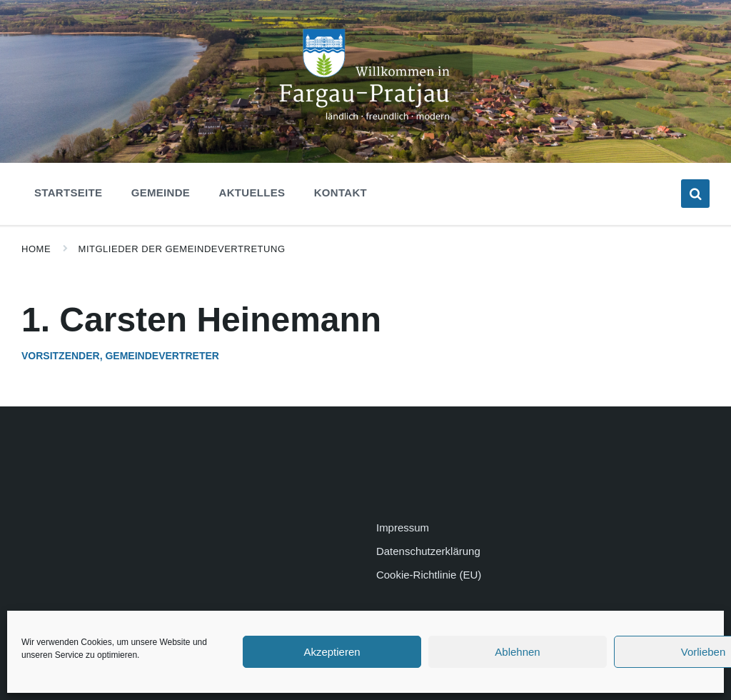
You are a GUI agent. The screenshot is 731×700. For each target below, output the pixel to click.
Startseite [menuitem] (68, 192)
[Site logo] (365, 127)
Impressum (403, 527)
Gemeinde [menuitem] (161, 192)
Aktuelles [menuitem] (252, 192)
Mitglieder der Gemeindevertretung (182, 249)
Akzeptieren (332, 652)
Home (36, 249)
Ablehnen (517, 652)
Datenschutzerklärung (428, 551)
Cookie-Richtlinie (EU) (429, 575)
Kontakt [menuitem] (341, 192)
